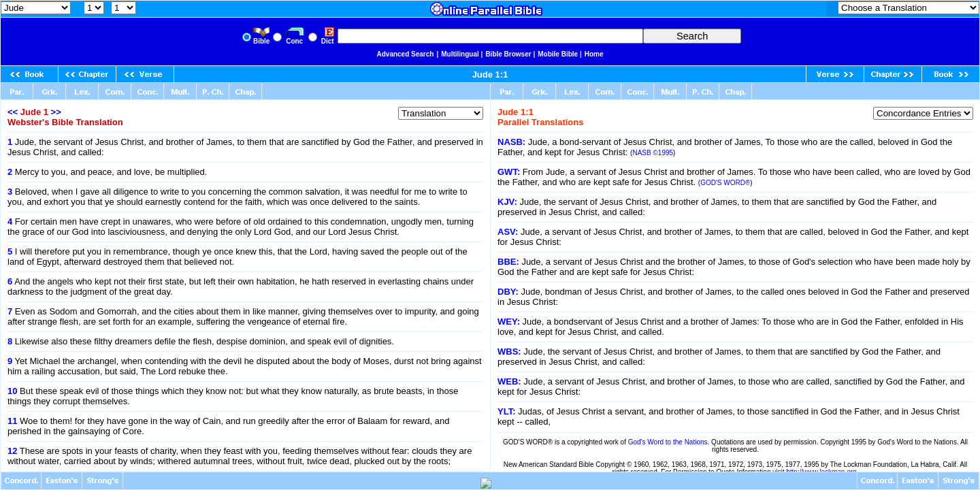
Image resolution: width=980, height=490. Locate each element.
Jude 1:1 (490, 75)
